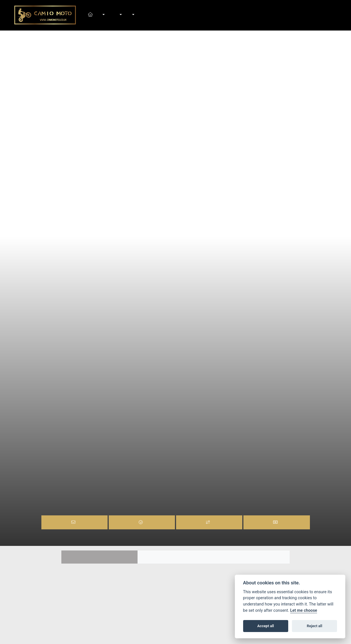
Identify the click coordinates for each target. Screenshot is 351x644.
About (133, 15)
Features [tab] (99, 557)
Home (97, 15)
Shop (114, 15)
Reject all (314, 626)
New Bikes (103, 15)
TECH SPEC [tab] (252, 557)
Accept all (266, 626)
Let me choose (304, 610)
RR (173, 486)
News (126, 15)
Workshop (120, 15)
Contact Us (139, 15)
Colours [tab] (176, 557)
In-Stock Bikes (109, 15)
